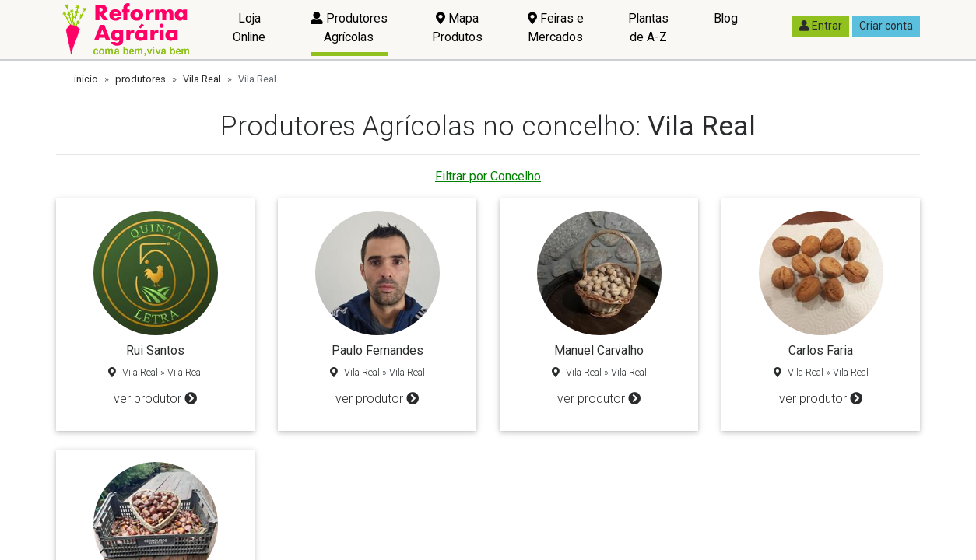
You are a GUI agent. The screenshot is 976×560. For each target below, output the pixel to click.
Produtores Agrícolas (349, 28)
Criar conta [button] (886, 26)
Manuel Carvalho (599, 350)
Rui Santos (155, 350)
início (86, 79)
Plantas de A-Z (648, 28)
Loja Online (249, 28)
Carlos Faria (821, 350)
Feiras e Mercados (556, 28)
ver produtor (155, 399)
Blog (726, 18)
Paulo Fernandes (377, 350)
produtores (140, 79)
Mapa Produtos (457, 28)
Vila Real (202, 79)
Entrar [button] (821, 26)
